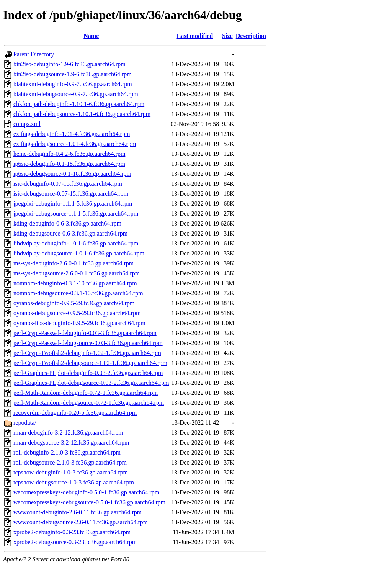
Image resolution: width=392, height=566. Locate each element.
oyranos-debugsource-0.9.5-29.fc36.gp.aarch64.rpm (77, 313)
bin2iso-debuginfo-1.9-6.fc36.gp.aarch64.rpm (69, 64)
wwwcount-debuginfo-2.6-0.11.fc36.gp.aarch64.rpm (78, 512)
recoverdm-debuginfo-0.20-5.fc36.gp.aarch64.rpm (75, 413)
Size (227, 36)
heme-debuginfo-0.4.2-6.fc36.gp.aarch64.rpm (69, 154)
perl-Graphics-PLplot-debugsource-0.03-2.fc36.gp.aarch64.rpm (91, 383)
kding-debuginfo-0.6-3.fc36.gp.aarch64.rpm (67, 223)
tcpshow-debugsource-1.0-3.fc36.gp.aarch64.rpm (74, 482)
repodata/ (25, 423)
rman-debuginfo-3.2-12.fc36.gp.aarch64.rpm (68, 433)
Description (251, 36)
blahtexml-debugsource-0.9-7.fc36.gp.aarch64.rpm (76, 94)
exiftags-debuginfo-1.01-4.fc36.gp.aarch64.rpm (72, 134)
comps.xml (27, 124)
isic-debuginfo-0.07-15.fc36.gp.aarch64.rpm (68, 184)
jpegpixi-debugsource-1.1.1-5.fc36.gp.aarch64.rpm (76, 213)
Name (91, 36)
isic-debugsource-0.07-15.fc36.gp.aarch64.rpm (71, 194)
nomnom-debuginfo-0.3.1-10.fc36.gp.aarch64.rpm (75, 283)
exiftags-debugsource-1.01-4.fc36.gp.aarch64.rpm (75, 144)
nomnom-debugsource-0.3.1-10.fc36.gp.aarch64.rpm (78, 293)
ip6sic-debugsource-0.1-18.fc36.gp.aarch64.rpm (72, 174)
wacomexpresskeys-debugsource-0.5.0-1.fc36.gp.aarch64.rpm (89, 502)
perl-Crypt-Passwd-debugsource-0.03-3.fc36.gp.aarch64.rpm (88, 343)
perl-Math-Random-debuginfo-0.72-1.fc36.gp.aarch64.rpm (86, 393)
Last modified (195, 36)
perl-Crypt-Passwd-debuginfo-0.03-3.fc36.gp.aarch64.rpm (85, 333)
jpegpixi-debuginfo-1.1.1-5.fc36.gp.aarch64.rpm (73, 204)
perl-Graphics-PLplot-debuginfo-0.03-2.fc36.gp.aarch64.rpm (88, 373)
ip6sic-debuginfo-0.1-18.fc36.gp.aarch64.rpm (69, 164)
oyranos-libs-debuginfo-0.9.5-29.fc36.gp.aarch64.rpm (79, 323)
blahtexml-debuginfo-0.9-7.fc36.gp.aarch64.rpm (73, 84)
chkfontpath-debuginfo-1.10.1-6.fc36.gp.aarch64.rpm (79, 104)
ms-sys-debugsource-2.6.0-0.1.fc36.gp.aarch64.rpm (77, 273)
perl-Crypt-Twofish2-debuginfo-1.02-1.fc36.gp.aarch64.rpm (87, 353)
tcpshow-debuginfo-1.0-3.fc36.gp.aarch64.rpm (71, 472)
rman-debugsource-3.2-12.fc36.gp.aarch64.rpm (71, 442)
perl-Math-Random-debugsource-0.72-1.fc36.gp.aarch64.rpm (89, 403)
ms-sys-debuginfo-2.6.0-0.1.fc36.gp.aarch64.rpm (73, 263)
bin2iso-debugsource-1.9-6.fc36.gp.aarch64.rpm (73, 74)
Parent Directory (34, 54)
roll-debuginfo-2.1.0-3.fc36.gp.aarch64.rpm (67, 452)
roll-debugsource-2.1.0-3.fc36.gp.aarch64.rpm (70, 462)
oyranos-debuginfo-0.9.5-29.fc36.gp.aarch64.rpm (74, 303)
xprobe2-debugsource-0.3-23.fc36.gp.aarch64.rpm (75, 542)
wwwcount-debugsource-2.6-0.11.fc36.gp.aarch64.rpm (81, 522)
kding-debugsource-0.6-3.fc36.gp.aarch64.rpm (70, 233)
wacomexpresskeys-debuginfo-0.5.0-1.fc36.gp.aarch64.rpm (86, 492)
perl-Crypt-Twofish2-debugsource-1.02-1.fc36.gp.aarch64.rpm (90, 363)
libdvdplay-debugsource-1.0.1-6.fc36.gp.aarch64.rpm (79, 253)
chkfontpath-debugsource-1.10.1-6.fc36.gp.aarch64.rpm (82, 114)
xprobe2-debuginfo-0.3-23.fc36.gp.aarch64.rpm (72, 532)
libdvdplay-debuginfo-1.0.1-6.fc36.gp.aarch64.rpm (76, 243)
